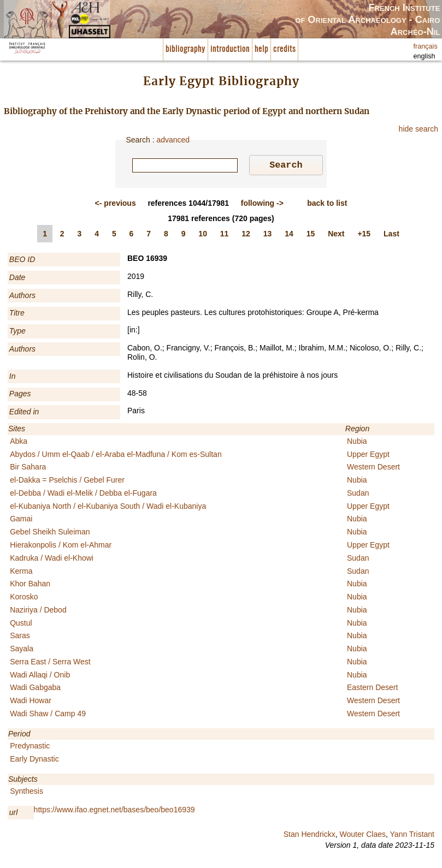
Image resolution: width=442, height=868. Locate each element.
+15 (364, 235)
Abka (19, 443)
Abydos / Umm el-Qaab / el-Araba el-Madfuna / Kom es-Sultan (116, 456)
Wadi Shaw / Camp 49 (48, 715)
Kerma (21, 573)
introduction (230, 49)
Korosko (24, 598)
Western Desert (373, 468)
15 (311, 235)
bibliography (185, 49)
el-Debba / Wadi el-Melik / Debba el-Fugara (83, 495)
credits (284, 49)
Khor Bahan (30, 585)
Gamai (21, 520)
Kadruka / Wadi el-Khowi (52, 560)
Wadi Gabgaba (35, 689)
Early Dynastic (34, 760)
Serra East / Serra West (50, 663)
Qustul (21, 625)
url (14, 814)
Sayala (22, 650)
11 (225, 235)
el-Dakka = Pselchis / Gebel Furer (67, 481)
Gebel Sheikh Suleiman (50, 533)
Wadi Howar (31, 702)
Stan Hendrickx (310, 836)
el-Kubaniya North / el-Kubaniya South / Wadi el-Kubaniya (108, 508)
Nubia (357, 443)
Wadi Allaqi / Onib (40, 676)
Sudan (358, 495)
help (261, 49)
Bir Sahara (28, 468)
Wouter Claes (363, 836)
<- (116, 205)
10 (203, 235)
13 (268, 235)
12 (246, 235)
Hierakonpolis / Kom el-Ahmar (61, 546)
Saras (20, 637)
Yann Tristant (412, 836)
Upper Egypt (368, 456)
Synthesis (26, 793)
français (426, 46)
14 (289, 235)
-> (262, 205)
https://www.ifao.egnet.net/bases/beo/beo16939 (114, 811)
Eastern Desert (372, 689)
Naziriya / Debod (38, 611)
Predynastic (30, 747)
